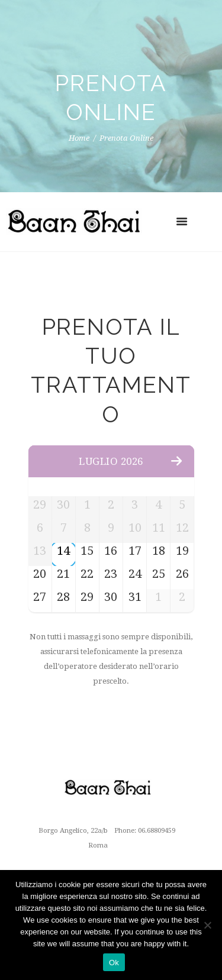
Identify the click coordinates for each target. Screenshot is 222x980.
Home (79, 139)
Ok (114, 963)
